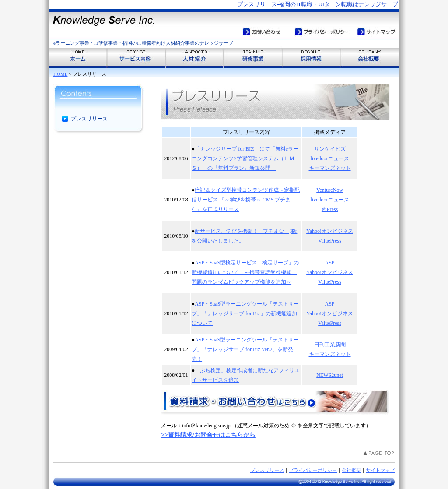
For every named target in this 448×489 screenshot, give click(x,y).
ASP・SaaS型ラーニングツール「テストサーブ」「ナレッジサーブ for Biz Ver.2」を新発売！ (245, 349)
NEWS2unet (330, 375)
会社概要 (351, 470)
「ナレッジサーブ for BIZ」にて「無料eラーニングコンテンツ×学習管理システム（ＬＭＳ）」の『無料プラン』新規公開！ (245, 158)
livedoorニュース (330, 158)
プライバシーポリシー (313, 470)
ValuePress (330, 241)
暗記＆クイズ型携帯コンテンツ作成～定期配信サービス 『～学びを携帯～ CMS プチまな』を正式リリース (246, 200)
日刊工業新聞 (330, 345)
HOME (60, 74)
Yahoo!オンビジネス (330, 231)
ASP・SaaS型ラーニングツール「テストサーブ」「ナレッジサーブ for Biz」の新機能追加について (245, 313)
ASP (330, 263)
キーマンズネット (330, 168)
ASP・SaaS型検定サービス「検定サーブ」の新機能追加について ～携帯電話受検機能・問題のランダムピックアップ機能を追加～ (245, 272)
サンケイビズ (330, 149)
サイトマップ (380, 470)
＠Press (330, 209)
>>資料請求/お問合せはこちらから (208, 435)
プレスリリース (267, 470)
